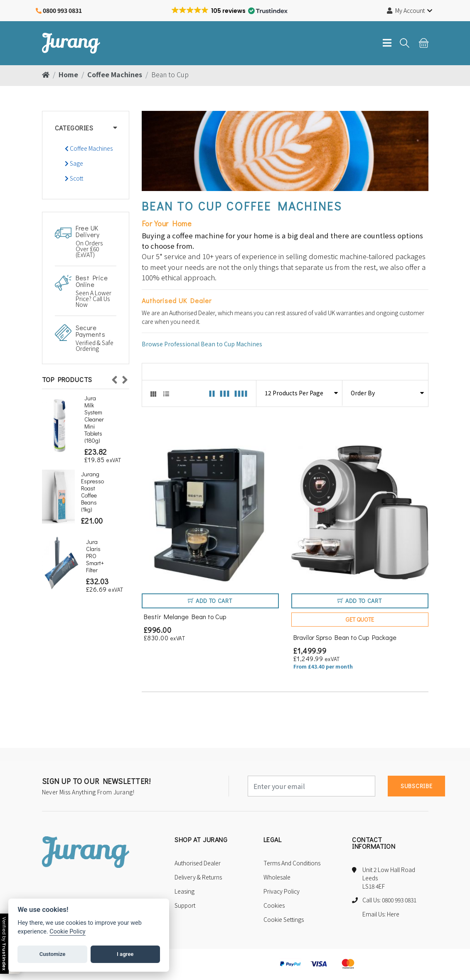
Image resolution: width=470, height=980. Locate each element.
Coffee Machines (115, 74)
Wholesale (277, 878)
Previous (115, 378)
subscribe (416, 787)
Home (68, 74)
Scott (74, 178)
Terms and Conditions (292, 864)
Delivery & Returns (198, 878)
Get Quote (360, 621)
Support (185, 906)
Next (125, 378)
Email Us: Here (381, 915)
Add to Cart (210, 602)
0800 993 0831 (62, 10)
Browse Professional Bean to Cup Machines (202, 344)
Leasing (185, 892)
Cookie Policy (67, 932)
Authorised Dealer (198, 864)
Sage (74, 163)
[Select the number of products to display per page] (299, 393)
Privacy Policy (282, 892)
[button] (229, 11)
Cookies (274, 906)
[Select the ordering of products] (385, 393)
